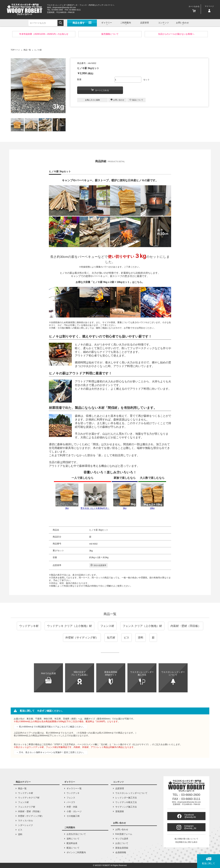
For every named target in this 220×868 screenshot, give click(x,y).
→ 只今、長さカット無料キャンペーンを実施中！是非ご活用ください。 (51, 752)
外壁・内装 (72, 807)
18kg (152, 496)
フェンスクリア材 (27, 807)
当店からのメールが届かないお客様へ (176, 34)
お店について (122, 843)
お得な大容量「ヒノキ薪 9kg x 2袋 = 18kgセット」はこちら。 (110, 282)
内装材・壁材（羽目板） (186, 626)
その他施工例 (73, 816)
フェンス (71, 798)
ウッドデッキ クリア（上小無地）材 (69, 626)
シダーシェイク (26, 825)
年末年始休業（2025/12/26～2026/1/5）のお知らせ (44, 34)
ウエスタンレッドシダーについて (131, 793)
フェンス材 (107, 626)
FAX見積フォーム (124, 834)
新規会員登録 (122, 848)
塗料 (141, 638)
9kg (125, 496)
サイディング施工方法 (126, 807)
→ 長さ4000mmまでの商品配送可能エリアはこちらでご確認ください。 (51, 727)
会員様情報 (121, 852)
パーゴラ (71, 802)
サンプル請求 (122, 839)
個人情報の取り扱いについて (186, 839)
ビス (127, 638)
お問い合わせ (117, 100)
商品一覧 (110, 614)
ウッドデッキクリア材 (29, 798)
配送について (73, 848)
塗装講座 (120, 811)
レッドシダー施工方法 (126, 798)
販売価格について (110, 34)
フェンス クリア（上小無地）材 (142, 626)
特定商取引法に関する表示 (186, 842)
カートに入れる (100, 90)
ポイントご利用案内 (76, 852)
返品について (136, 100)
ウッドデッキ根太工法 (126, 802)
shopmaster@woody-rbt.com (64, 7)
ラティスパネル (26, 821)
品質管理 (145, 23)
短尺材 (111, 638)
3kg (67, 496)
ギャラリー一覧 (74, 788)
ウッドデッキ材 (29, 626)
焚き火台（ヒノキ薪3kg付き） (95, 496)
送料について (73, 839)
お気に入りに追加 (92, 100)
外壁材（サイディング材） (82, 638)
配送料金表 (72, 843)
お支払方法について (76, 834)
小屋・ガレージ (74, 811)
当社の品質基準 (98, 565)
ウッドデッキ (73, 793)
